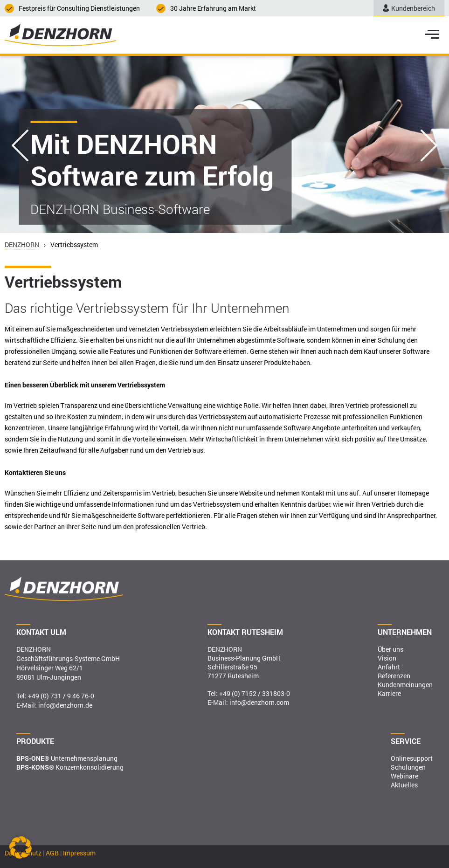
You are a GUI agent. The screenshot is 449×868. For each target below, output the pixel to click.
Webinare (404, 776)
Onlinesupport (412, 758)
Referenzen (394, 676)
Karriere (389, 693)
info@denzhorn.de (65, 705)
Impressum (79, 853)
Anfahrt (389, 667)
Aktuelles (404, 785)
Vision (387, 658)
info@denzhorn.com (259, 702)
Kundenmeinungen (405, 685)
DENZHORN (22, 245)
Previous (20, 145)
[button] (21, 847)
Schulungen (408, 767)
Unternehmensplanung (67, 758)
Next (429, 145)
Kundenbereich (409, 8)
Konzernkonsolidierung (70, 767)
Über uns (390, 649)
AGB (52, 853)
